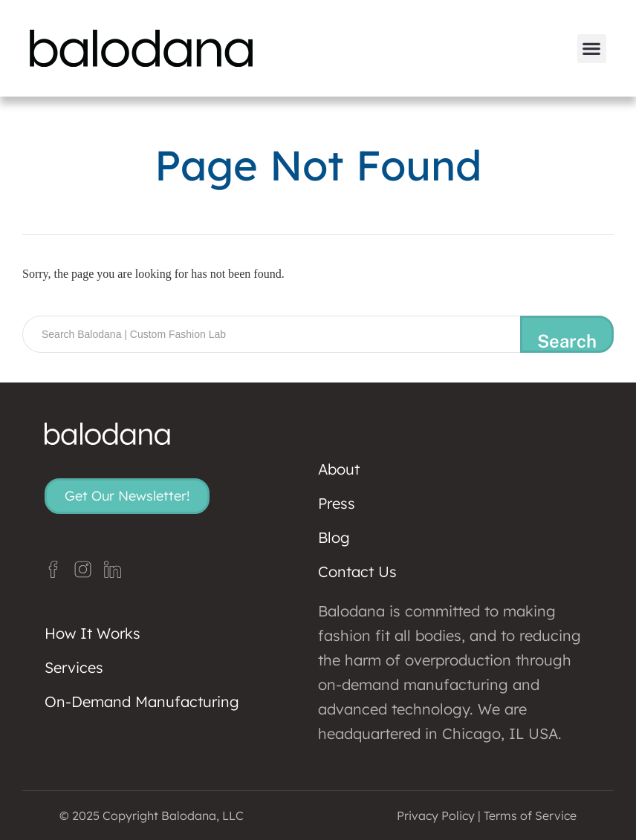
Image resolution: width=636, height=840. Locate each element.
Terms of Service (530, 815)
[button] (592, 49)
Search (567, 341)
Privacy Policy (436, 815)
